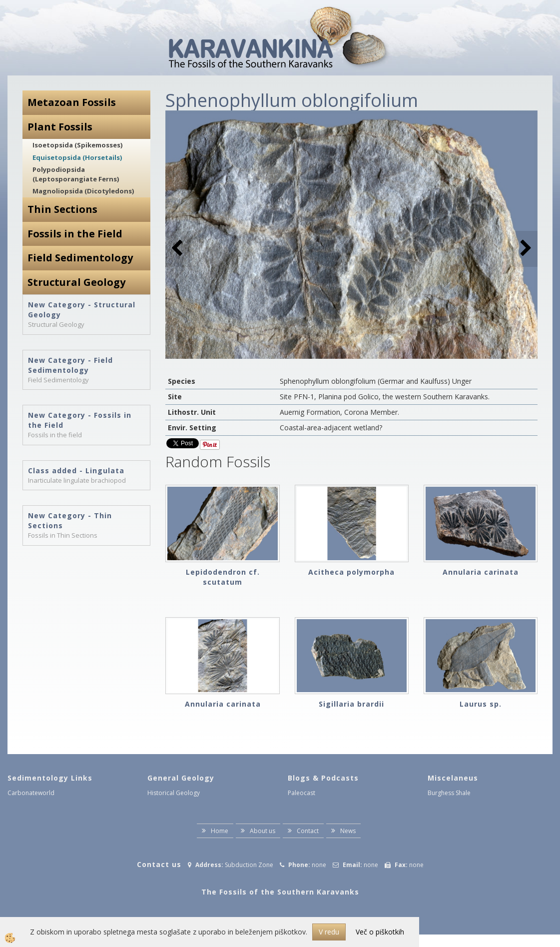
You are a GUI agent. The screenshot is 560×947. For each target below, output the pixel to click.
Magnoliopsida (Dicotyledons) (83, 191)
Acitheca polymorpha (351, 572)
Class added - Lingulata (76, 471)
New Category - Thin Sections (70, 520)
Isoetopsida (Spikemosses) (77, 145)
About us (263, 831)
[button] (525, 249)
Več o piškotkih (380, 932)
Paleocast (301, 793)
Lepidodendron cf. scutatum (223, 577)
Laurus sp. (481, 704)
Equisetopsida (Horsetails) (77, 157)
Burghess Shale (449, 793)
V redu (329, 932)
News (348, 831)
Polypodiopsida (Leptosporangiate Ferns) (76, 174)
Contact (308, 831)
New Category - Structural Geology (82, 310)
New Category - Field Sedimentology (70, 365)
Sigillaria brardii (351, 704)
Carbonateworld (31, 793)
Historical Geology (174, 793)
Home (220, 831)
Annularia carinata (481, 572)
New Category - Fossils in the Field (80, 420)
